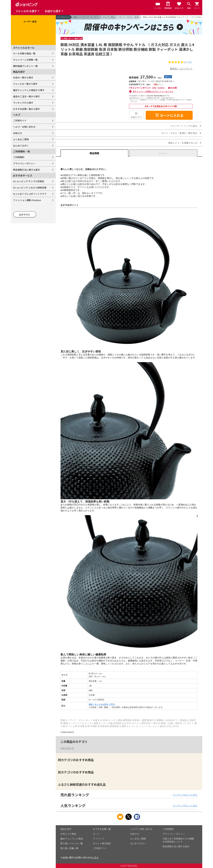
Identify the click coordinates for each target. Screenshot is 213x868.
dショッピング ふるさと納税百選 (30, 188)
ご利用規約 (19, 157)
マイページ (99, 839)
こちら (95, 857)
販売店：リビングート (181, 68)
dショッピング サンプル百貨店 (29, 181)
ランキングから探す (23, 103)
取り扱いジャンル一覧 (72, 843)
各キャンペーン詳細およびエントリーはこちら (153, 91)
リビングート (67, 748)
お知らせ (18, 133)
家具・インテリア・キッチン (86, 17)
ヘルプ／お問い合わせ (24, 127)
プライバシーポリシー (24, 163)
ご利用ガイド (20, 120)
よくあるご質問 (21, 139)
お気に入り (136, 117)
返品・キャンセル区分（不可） (102, 704)
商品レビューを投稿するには (183, 143)
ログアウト (25, 215)
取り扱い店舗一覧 (70, 848)
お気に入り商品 (68, 834)
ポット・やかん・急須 (129, 17)
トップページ (63, 17)
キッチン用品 (109, 17)
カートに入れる (169, 115)
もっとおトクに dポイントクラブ (30, 194)
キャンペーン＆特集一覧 (25, 60)
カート (96, 834)
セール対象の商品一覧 (24, 53)
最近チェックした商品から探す (29, 90)
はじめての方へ (21, 146)
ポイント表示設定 (102, 843)
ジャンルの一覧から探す (25, 84)
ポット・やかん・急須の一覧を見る (179, 133)
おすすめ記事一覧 (102, 829)
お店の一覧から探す (23, 77)
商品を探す (66, 829)
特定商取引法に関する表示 (27, 170)
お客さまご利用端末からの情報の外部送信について (178, 840)
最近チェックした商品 (72, 839)
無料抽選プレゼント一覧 (25, 66)
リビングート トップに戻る (184, 126)
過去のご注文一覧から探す (27, 96)
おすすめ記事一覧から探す (27, 109)
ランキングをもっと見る (185, 795)
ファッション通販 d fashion (27, 200)
